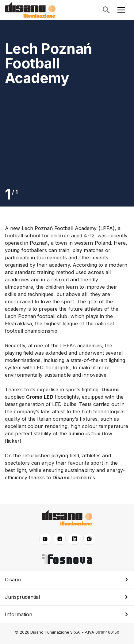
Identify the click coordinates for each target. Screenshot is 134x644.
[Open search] (106, 10)
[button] (67, 580)
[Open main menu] (121, 10)
